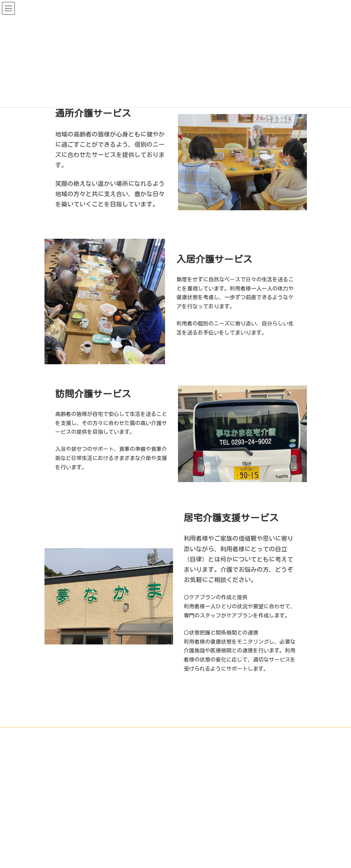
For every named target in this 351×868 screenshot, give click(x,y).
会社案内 (223, 734)
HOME (89, 734)
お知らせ (257, 734)
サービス (154, 734)
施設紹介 (119, 734)
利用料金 (188, 734)
